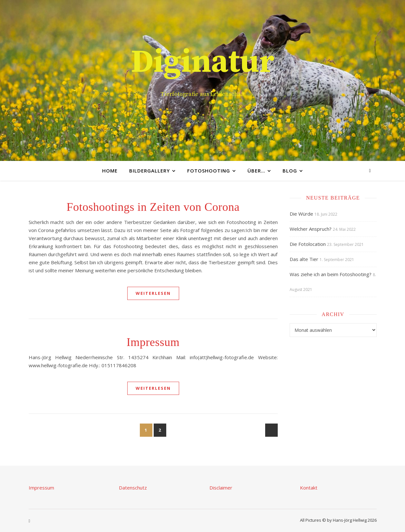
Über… (256, 171)
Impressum (153, 342)
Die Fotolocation (308, 244)
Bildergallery (149, 171)
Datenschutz (133, 488)
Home (110, 171)
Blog (290, 171)
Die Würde (301, 214)
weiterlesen (153, 293)
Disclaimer (221, 488)
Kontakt (309, 488)
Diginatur (203, 62)
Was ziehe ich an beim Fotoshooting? (331, 274)
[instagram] (370, 170)
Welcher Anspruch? (311, 229)
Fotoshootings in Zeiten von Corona (153, 207)
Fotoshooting (209, 171)
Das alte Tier (304, 259)
